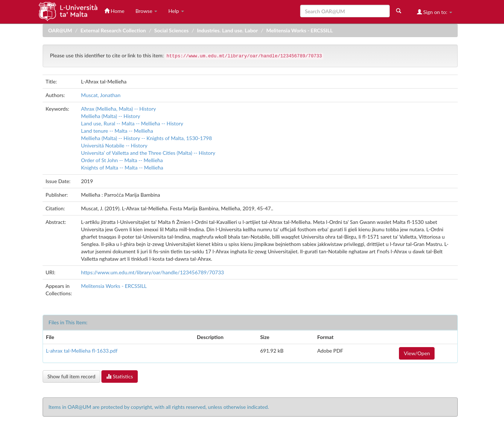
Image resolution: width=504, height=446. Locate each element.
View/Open (417, 353)
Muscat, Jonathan (101, 95)
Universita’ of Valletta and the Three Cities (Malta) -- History (148, 153)
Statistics (120, 376)
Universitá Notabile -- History (114, 145)
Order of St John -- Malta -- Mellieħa (122, 160)
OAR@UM (60, 30)
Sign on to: (435, 12)
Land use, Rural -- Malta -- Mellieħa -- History (132, 123)
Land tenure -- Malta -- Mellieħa (117, 131)
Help (176, 11)
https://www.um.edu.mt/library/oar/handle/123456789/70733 (153, 272)
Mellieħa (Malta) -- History (111, 116)
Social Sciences (172, 30)
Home (114, 11)
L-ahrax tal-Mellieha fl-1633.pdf (82, 351)
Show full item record (71, 376)
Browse (147, 11)
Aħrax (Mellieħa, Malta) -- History (119, 109)
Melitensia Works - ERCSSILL (300, 30)
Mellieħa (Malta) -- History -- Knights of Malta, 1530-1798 (147, 138)
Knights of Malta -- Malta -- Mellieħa (122, 167)
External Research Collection (113, 30)
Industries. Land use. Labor (227, 30)
